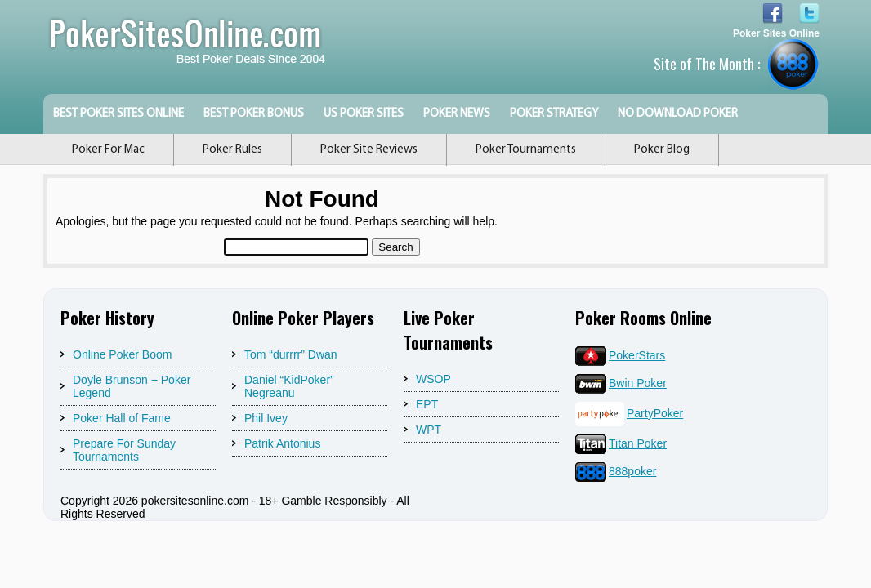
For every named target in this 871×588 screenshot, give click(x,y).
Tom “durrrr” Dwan (291, 354)
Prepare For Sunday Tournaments (124, 450)
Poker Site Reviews (369, 150)
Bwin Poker (621, 383)
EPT (427, 404)
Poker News (457, 114)
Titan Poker (621, 443)
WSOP (433, 379)
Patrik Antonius (282, 443)
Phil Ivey (266, 418)
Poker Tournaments (526, 150)
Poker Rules (232, 150)
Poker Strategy (554, 114)
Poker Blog (662, 150)
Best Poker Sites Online (118, 114)
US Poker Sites (364, 114)
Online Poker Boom (122, 354)
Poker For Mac (108, 150)
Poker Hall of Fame (122, 418)
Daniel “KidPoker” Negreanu (289, 386)
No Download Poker (678, 114)
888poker (616, 471)
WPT (429, 430)
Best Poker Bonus (254, 114)
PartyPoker (629, 413)
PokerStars (620, 355)
